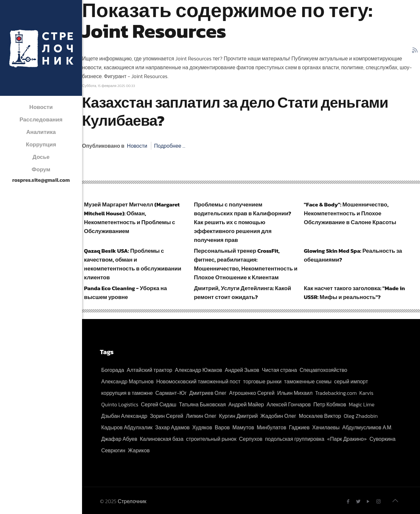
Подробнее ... (169, 146)
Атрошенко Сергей (252, 393)
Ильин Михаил (295, 393)
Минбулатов (271, 427)
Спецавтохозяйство (323, 370)
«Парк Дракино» (347, 439)
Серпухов (251, 439)
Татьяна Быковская (202, 404)
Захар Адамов (172, 427)
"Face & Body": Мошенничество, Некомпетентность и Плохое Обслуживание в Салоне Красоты (350, 213)
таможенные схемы (308, 381)
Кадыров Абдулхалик (127, 427)
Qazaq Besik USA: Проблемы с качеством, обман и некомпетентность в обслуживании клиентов (133, 264)
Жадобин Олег (278, 416)
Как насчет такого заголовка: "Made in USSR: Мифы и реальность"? (354, 293)
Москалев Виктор (320, 416)
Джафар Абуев (119, 439)
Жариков (139, 450)
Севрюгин (113, 450)
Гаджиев (299, 427)
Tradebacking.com (336, 393)
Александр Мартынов (127, 381)
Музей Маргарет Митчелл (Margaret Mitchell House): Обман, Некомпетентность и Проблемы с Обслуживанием (132, 218)
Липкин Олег (201, 416)
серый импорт (351, 381)
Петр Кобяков (330, 404)
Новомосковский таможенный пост (198, 381)
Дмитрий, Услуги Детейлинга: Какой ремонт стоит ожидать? (242, 293)
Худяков (202, 427)
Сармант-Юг (171, 393)
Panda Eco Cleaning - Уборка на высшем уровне (126, 293)
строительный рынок (211, 439)
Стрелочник (132, 501)
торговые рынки (262, 381)
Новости (137, 146)
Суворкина (382, 439)
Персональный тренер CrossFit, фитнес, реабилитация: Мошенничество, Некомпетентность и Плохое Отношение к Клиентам (246, 264)
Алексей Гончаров (289, 404)
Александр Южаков (199, 370)
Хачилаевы (326, 427)
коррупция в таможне (127, 393)
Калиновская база (162, 439)
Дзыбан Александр (124, 416)
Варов (222, 427)
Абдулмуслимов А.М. (367, 427)
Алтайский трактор (149, 370)
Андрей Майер (246, 404)
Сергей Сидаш (159, 404)
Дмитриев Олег (208, 393)
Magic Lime (362, 404)
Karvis (366, 393)
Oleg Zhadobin (361, 416)
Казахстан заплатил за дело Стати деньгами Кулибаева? (235, 111)
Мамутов (243, 427)
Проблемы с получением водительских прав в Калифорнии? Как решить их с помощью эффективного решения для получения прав (242, 222)
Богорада (113, 370)
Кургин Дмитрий (238, 416)
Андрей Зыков (242, 370)
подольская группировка (295, 439)
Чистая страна (279, 370)
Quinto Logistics (120, 404)
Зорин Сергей (167, 416)
